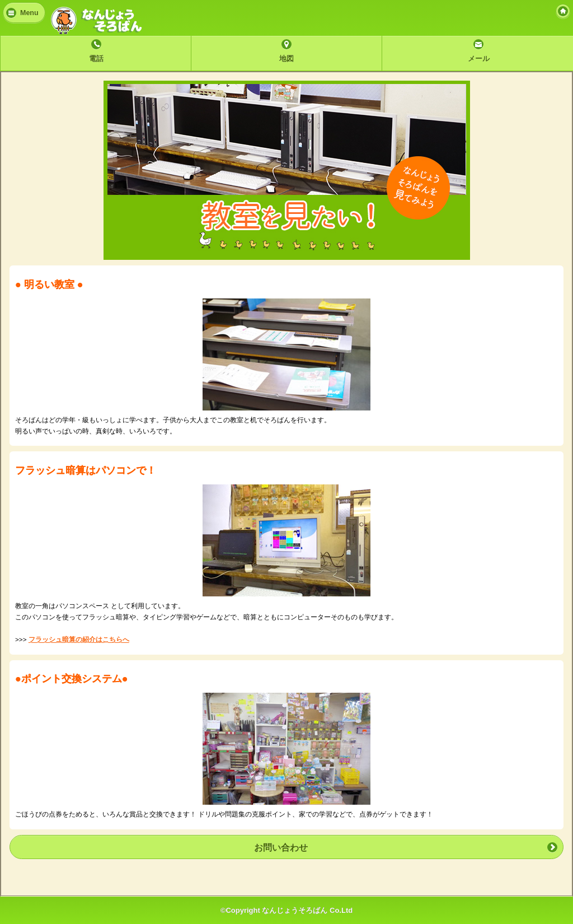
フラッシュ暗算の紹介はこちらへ (79, 639)
